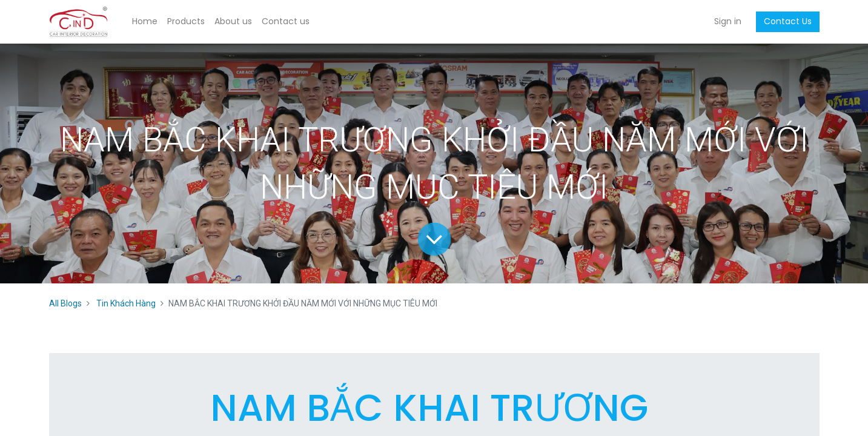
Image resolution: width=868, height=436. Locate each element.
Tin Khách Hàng (126, 303)
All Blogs (65, 303)
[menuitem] (145, 22)
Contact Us (788, 21)
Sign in (728, 21)
